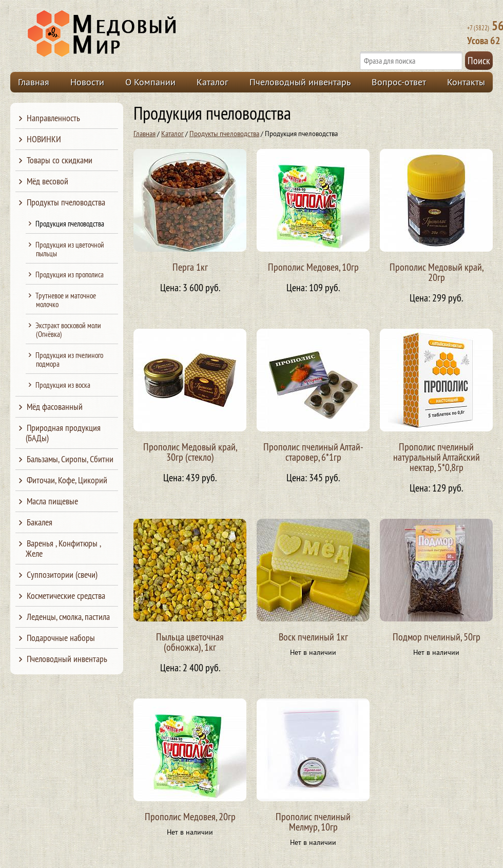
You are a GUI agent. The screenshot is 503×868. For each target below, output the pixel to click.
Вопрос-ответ (399, 82)
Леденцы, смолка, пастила (68, 617)
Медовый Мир (150, 34)
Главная (34, 82)
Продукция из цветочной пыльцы (70, 249)
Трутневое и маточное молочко (66, 300)
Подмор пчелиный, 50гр (437, 637)
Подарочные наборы (61, 638)
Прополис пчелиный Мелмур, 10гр (313, 822)
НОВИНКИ (44, 139)
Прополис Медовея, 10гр (313, 267)
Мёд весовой (47, 181)
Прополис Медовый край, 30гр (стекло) (190, 452)
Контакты (466, 82)
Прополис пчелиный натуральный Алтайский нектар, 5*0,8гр (437, 457)
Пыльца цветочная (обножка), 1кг (190, 642)
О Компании (150, 82)
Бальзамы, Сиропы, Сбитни (70, 459)
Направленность (53, 118)
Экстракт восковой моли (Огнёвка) (68, 330)
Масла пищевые (52, 501)
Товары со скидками (60, 160)
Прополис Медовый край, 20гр (437, 272)
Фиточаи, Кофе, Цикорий (67, 480)
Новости (87, 82)
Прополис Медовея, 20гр (190, 816)
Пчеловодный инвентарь (300, 82)
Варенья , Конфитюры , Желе (63, 548)
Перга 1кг (190, 267)
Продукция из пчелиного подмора (69, 360)
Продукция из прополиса (70, 275)
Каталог (212, 82)
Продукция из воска (63, 385)
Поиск (479, 60)
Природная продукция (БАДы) (63, 433)
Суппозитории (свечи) (62, 574)
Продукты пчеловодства (224, 134)
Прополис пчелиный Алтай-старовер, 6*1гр (313, 452)
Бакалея (40, 522)
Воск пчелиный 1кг (313, 637)
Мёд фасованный (55, 407)
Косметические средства (66, 596)
